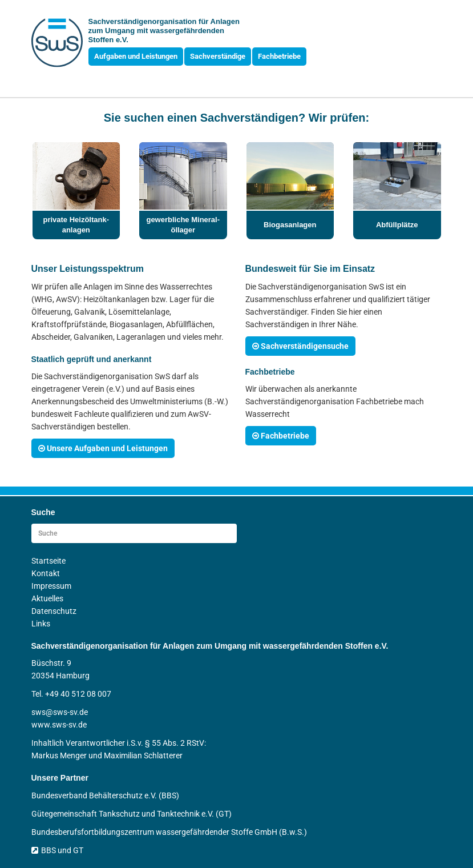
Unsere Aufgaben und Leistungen (103, 448)
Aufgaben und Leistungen (136, 56)
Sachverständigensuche (300, 346)
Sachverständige (218, 56)
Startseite (48, 561)
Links (41, 624)
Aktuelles (47, 598)
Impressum (51, 586)
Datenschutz (54, 611)
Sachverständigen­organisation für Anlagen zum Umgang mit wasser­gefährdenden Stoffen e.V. (164, 31)
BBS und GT (57, 850)
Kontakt (46, 573)
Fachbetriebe (279, 56)
